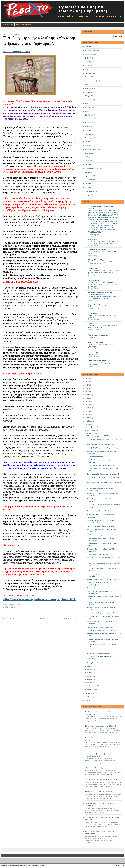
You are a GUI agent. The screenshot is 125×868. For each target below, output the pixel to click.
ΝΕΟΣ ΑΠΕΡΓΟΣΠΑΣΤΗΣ (97, 361)
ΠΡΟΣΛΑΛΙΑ (92, 313)
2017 (87, 408)
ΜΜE (87, 157)
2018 (87, 405)
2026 (87, 378)
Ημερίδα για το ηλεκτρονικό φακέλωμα (100, 627)
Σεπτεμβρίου (92, 663)
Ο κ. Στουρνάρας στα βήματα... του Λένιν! (101, 465)
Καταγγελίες (89, 123)
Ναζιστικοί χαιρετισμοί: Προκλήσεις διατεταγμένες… (104, 504)
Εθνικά (87, 62)
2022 (87, 392)
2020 (87, 398)
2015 (87, 414)
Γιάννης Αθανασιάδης (96, 260)
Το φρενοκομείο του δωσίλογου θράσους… (101, 445)
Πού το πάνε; (91, 650)
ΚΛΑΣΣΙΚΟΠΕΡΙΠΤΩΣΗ (17, 52)
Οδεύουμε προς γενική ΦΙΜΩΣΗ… (99, 436)
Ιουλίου (90, 670)
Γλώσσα (88, 183)
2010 (87, 697)
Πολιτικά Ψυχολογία (92, 168)
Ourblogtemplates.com (33, 865)
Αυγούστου (91, 666)
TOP (123, 865)
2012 (87, 424)
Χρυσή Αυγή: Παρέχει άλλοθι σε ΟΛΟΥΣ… (101, 526)
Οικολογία (88, 115)
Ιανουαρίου (91, 689)
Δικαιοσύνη (89, 153)
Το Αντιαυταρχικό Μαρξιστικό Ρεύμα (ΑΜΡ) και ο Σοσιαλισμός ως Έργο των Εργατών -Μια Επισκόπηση (103, 272)
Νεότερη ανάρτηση (9, 618)
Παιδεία (88, 77)
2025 (87, 382)
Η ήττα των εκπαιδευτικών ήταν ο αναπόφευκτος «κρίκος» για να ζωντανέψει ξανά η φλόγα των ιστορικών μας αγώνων (101, 754)
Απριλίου (91, 679)
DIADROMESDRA (94, 280)
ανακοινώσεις (90, 119)
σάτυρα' (88, 195)
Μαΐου (90, 676)
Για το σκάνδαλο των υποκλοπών (98, 336)
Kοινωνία (88, 130)
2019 (87, 401)
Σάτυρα (88, 96)
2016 (87, 411)
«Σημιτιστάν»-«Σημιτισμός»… (95, 768)
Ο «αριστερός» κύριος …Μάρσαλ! (98, 653)
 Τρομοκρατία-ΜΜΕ (91, 149)
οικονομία (88, 100)
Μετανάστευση (90, 191)
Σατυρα (88, 172)
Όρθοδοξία (89, 176)
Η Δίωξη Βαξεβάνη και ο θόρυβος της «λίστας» (103, 448)
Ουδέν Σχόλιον (93, 352)
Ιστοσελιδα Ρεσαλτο (23, 25)
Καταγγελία (89, 134)
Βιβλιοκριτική (89, 180)
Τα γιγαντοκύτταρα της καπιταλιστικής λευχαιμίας (103, 579)
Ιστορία (88, 66)
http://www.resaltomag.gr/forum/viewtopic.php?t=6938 (40, 599)
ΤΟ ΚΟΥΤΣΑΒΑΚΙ (94, 324)
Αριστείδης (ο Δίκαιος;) (96, 342)
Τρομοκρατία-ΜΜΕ (91, 50)
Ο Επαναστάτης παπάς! (95, 457)
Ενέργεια (88, 107)
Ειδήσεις (88, 126)
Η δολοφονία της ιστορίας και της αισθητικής (102, 535)
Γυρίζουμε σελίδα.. (94, 354)
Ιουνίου (90, 673)
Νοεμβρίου (91, 430)
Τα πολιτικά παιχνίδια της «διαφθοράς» (100, 511)
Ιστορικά (88, 187)
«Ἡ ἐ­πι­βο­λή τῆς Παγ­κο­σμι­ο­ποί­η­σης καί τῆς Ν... (103, 613)
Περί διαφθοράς (92, 517)
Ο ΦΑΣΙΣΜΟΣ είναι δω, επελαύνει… (99, 554)
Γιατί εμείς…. (92, 307)
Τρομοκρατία (89, 138)
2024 (87, 385)
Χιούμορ (88, 69)
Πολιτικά (88, 47)
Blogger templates (9, 865)
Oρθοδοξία (89, 164)
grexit (90, 334)
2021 (87, 395)
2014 (87, 418)
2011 (87, 694)
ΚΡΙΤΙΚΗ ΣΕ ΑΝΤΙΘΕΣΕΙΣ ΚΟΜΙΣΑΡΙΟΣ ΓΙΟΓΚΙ (101, 780)
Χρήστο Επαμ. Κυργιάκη (97, 305)
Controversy (92, 268)
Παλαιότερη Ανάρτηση (71, 618)
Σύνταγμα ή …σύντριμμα (95, 588)
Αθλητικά (88, 88)
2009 (87, 700)
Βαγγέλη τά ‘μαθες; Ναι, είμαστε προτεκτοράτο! (103, 474)
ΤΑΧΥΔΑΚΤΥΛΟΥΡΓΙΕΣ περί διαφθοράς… (101, 514)
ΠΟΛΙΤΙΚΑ (89, 161)
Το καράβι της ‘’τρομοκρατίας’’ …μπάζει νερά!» (101, 726)
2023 (87, 388)
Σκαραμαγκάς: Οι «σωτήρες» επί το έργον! (101, 630)
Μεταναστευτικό (90, 81)
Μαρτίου (90, 683)
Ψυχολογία (89, 111)
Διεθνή (87, 58)
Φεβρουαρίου (92, 686)
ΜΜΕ (87, 104)
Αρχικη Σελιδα (8, 25)
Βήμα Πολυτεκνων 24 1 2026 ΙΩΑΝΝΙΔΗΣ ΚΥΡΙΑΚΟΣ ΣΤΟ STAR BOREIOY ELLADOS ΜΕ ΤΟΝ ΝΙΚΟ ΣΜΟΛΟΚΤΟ (102, 284)
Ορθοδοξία (89, 73)
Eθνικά (87, 142)
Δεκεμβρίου (91, 427)
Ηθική (87, 145)
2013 (87, 421)
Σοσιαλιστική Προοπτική (97, 250)
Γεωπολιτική (89, 92)
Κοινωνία (88, 85)
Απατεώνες (91, 508)
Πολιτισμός (89, 54)
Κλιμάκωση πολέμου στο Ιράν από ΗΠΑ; (101, 262)
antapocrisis (92, 239)
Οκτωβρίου (91, 433)
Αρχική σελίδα (39, 618)
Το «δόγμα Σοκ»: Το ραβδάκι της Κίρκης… (99, 792)
